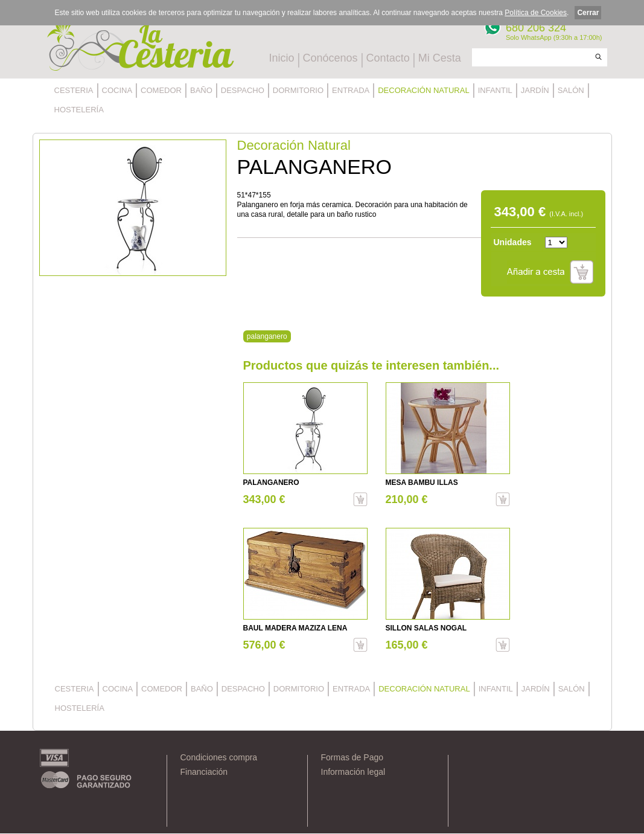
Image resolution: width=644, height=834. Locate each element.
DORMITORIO (298, 90)
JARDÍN (535, 90)
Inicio (282, 58)
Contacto (388, 58)
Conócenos (330, 58)
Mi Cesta (440, 58)
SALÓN (571, 90)
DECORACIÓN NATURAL (423, 90)
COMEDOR (161, 90)
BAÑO (201, 90)
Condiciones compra (219, 757)
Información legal (353, 772)
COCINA (117, 90)
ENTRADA (351, 90)
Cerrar (588, 13)
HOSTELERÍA (79, 110)
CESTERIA (74, 90)
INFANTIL (495, 90)
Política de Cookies (536, 13)
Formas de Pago (352, 757)
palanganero (267, 336)
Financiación (204, 772)
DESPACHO (243, 90)
